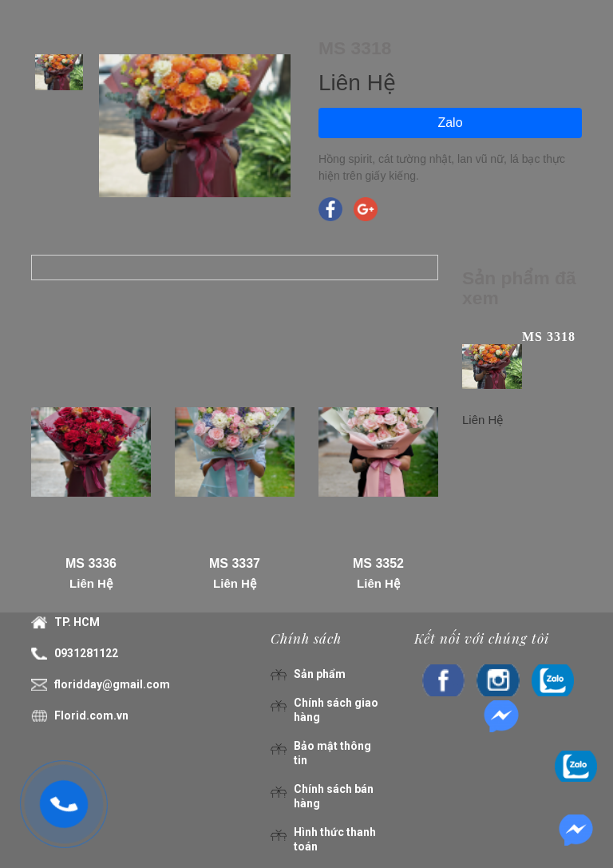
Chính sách (306, 638)
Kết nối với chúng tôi (482, 638)
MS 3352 (378, 563)
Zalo (450, 123)
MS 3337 (235, 563)
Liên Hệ (91, 583)
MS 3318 (549, 337)
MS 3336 (91, 563)
